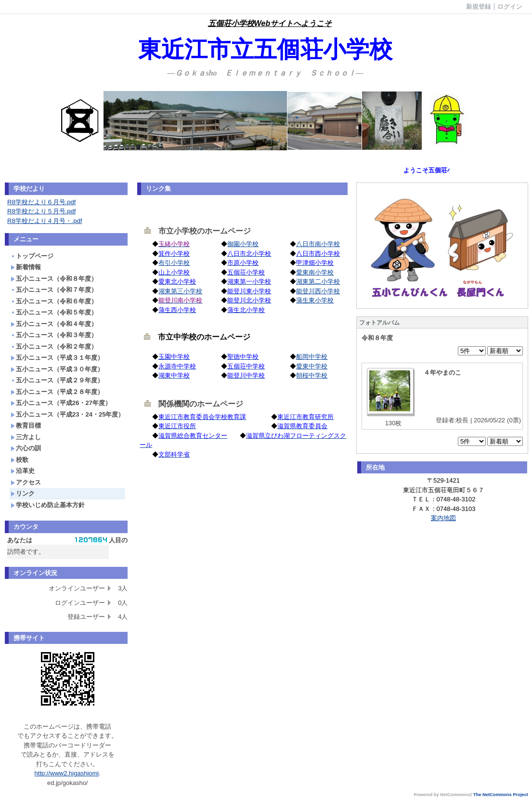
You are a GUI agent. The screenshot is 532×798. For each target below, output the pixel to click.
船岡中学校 (312, 357)
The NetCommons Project (501, 795)
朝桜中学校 (312, 375)
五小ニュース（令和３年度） (54, 335)
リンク (23, 493)
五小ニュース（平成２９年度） (57, 380)
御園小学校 (243, 244)
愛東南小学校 (315, 272)
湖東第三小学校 (180, 291)
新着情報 (26, 267)
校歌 (19, 460)
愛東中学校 (312, 366)
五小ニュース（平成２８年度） (57, 392)
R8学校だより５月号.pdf (41, 211)
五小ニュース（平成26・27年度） (61, 403)
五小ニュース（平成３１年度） (57, 358)
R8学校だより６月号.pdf (41, 202)
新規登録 (479, 7)
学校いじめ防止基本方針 (48, 505)
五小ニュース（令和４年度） (54, 324)
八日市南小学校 (318, 244)
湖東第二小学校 (318, 281)
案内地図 (443, 518)
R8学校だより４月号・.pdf (45, 221)
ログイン (510, 7)
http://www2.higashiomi (67, 773)
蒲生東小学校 (315, 300)
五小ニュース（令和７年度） (54, 290)
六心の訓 (26, 448)
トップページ (32, 256)
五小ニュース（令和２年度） (54, 347)
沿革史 (23, 471)
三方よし (26, 437)
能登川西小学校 (318, 291)
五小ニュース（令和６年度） (54, 301)
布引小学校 (174, 263)
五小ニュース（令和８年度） (54, 279)
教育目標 (26, 425)
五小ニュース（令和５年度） (54, 312)
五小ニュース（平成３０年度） (57, 369)
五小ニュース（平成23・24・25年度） (67, 414)
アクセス (26, 482)
